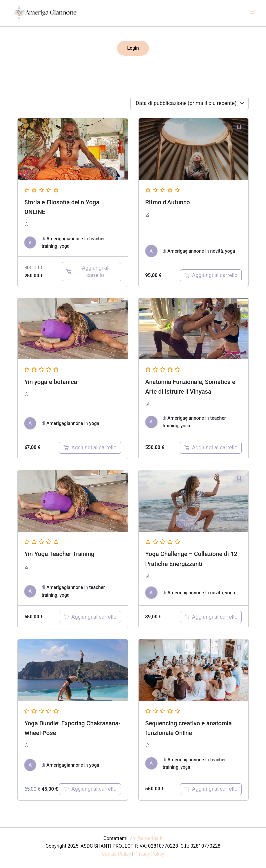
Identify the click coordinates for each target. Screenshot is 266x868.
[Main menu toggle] (253, 13)
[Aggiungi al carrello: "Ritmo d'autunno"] (211, 275)
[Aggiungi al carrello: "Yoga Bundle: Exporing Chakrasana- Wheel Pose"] (90, 789)
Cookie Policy (116, 854)
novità (217, 251)
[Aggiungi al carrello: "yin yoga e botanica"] (90, 448)
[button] (133, 48)
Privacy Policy (149, 854)
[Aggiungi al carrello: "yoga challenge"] (211, 617)
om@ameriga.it (146, 838)
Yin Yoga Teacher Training (59, 554)
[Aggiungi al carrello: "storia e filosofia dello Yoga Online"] (91, 272)
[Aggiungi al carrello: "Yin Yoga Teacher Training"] (90, 617)
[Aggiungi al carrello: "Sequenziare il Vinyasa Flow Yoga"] (211, 789)
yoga (64, 246)
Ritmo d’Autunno (168, 202)
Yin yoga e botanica (51, 382)
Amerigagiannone (65, 239)
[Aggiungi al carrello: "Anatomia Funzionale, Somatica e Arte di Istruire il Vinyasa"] (211, 448)
